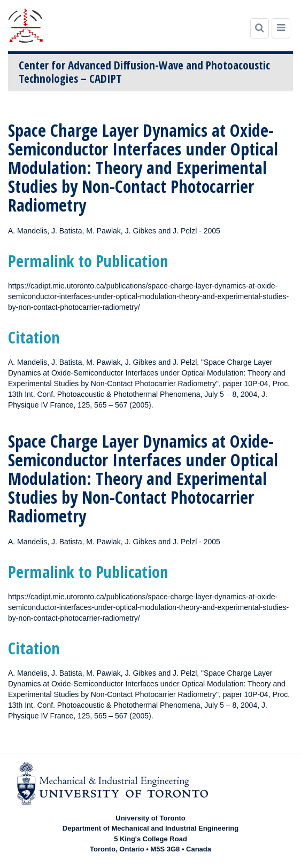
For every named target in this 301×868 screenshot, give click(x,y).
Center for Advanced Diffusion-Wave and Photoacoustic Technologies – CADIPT (144, 72)
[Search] (260, 28)
